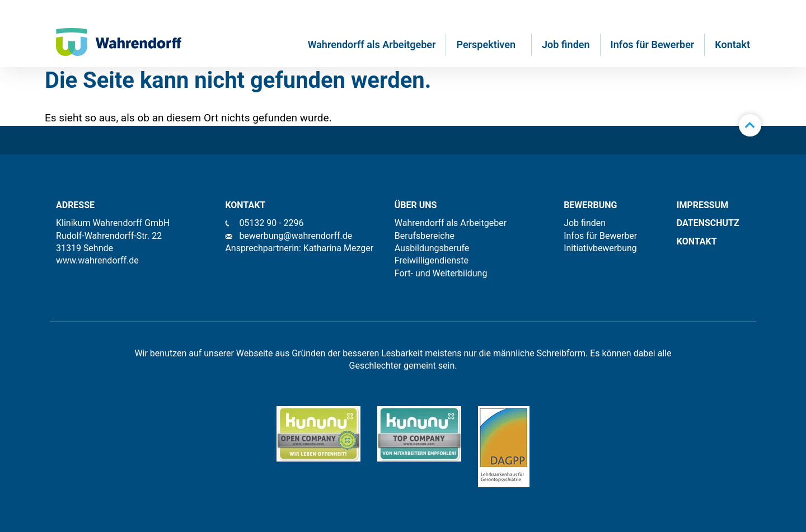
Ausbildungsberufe (432, 248)
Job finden (566, 44)
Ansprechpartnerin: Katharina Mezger (299, 248)
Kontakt (732, 44)
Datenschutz (708, 223)
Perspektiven (489, 44)
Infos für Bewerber (653, 44)
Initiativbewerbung (600, 248)
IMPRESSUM (702, 205)
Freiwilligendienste (432, 260)
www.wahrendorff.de (97, 260)
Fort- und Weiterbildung (441, 273)
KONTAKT (697, 241)
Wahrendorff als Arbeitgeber (372, 44)
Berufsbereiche (425, 236)
